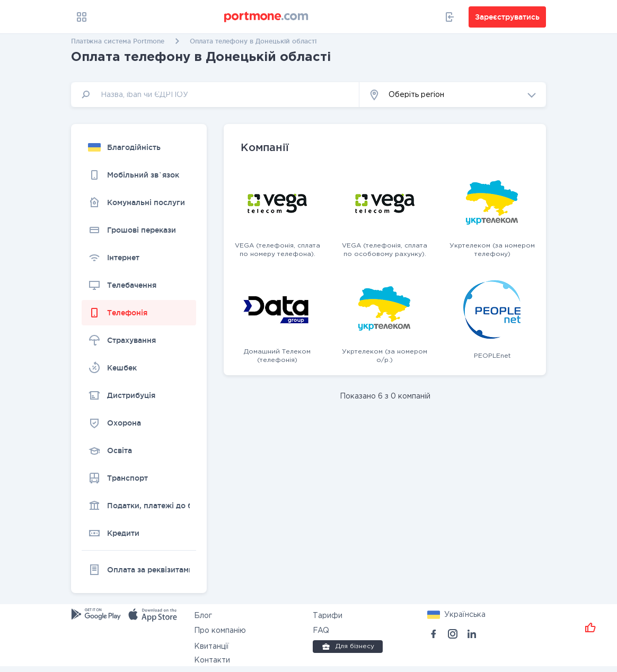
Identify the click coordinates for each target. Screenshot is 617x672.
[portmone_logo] (267, 17)
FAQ (321, 631)
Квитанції (211, 647)
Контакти (212, 660)
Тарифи (328, 616)
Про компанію (220, 631)
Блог (203, 616)
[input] (215, 95)
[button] (453, 95)
